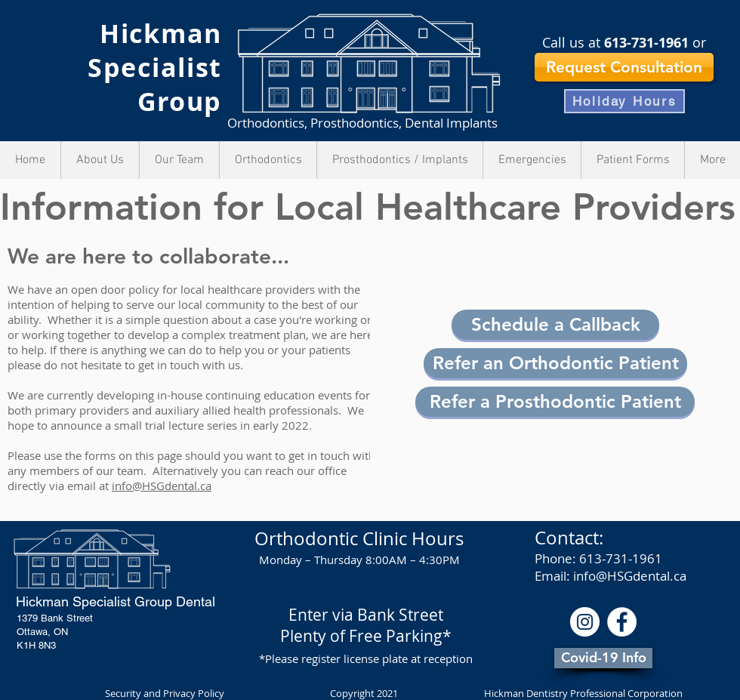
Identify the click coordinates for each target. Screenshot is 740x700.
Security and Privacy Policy (166, 693)
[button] (555, 325)
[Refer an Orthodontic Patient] (555, 363)
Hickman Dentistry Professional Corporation (583, 693)
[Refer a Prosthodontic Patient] (555, 402)
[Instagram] (585, 622)
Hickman (161, 34)
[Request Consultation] (624, 67)
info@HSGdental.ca (162, 486)
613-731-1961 (646, 43)
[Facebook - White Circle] (622, 622)
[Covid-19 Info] (603, 658)
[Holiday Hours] (624, 101)
